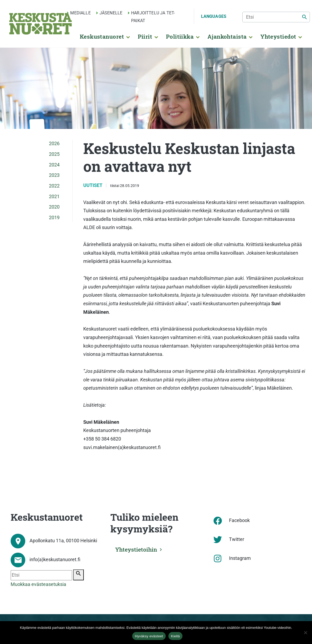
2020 (54, 207)
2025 (54, 154)
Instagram (240, 558)
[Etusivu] (40, 24)
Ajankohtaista (227, 36)
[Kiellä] (305, 633)
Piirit (145, 36)
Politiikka (180, 36)
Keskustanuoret (102, 36)
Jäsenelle (111, 13)
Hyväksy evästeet (149, 636)
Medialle (80, 13)
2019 (54, 218)
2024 (54, 165)
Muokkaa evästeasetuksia (38, 584)
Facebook (239, 520)
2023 (54, 175)
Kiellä (175, 636)
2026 (54, 144)
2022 (54, 186)
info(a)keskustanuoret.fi (55, 560)
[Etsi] (276, 17)
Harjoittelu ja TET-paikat (153, 17)
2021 (54, 197)
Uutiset (93, 185)
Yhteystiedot (278, 36)
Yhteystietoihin (136, 549)
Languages (214, 16)
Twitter (237, 539)
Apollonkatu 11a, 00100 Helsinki (63, 541)
